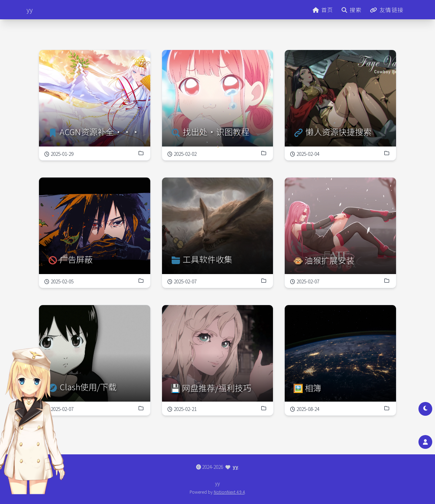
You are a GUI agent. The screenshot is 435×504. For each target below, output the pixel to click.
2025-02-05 (59, 281)
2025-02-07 (182, 281)
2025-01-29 (59, 154)
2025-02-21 (194, 392)
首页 (323, 10)
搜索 (352, 10)
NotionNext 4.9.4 (229, 492)
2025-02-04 (315, 140)
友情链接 (387, 10)
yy (235, 467)
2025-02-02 (182, 153)
